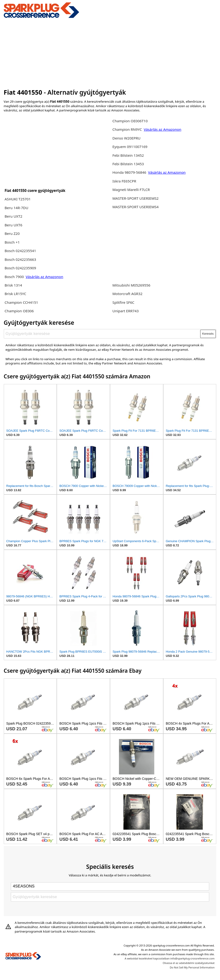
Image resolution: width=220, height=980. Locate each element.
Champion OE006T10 (130, 121)
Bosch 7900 (14, 277)
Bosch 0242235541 (20, 251)
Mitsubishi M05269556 (131, 285)
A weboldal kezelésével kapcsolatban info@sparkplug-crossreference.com (170, 958)
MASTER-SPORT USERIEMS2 (135, 198)
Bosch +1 (12, 242)
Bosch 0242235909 (20, 268)
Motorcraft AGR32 (127, 294)
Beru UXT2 (13, 216)
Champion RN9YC (128, 129)
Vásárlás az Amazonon (44, 277)
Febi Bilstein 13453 (128, 164)
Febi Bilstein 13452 (128, 155)
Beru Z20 (12, 233)
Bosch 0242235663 (20, 259)
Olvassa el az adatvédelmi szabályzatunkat (189, 963)
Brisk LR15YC (15, 294)
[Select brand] (110, 886)
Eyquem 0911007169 (130, 147)
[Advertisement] (110, 53)
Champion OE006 (19, 311)
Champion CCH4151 (21, 302)
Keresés (208, 334)
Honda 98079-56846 (130, 172)
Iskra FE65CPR (124, 181)
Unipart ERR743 (125, 311)
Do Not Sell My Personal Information (192, 967)
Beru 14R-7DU (16, 208)
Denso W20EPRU (126, 138)
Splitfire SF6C (123, 302)
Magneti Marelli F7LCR (131, 190)
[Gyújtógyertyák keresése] (102, 334)
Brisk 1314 (13, 285)
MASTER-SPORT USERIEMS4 (135, 207)
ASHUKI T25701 (18, 199)
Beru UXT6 (13, 225)
